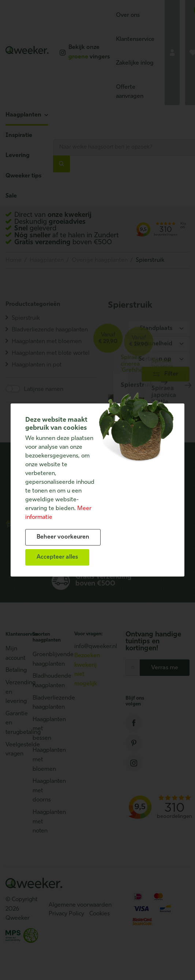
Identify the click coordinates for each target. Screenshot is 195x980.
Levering (18, 156)
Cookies (100, 914)
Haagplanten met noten (42, 822)
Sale (11, 196)
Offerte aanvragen (130, 92)
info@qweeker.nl (96, 647)
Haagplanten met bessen (42, 729)
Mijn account (15, 654)
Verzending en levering (15, 692)
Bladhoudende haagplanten (42, 681)
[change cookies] (63, 537)
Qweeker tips (23, 176)
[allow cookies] (57, 557)
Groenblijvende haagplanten (42, 659)
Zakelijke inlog (135, 63)
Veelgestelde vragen (15, 750)
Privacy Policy (66, 914)
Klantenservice (135, 39)
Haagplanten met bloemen (42, 760)
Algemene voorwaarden (80, 905)
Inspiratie (19, 135)
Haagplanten (23, 115)
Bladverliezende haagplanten (42, 703)
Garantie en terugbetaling (15, 723)
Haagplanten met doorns (42, 791)
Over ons (128, 15)
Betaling (15, 670)
